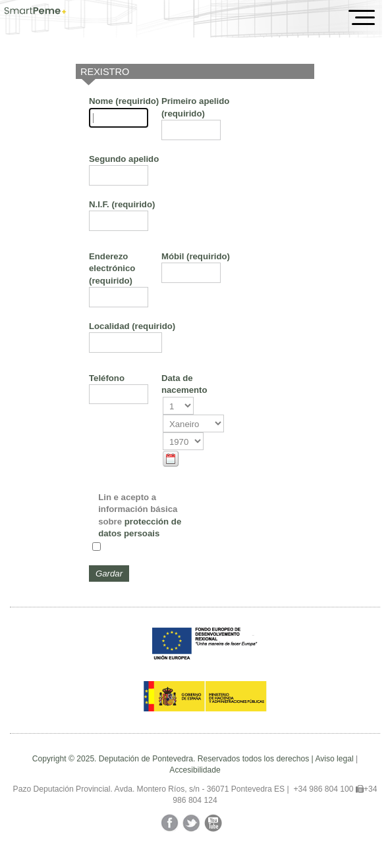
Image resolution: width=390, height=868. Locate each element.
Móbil (196, 256)
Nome (124, 101)
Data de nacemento (184, 384)
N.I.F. (122, 204)
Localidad (132, 326)
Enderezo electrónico (112, 268)
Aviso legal (334, 759)
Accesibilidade (195, 770)
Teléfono (107, 378)
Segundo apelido (124, 159)
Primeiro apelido (195, 107)
